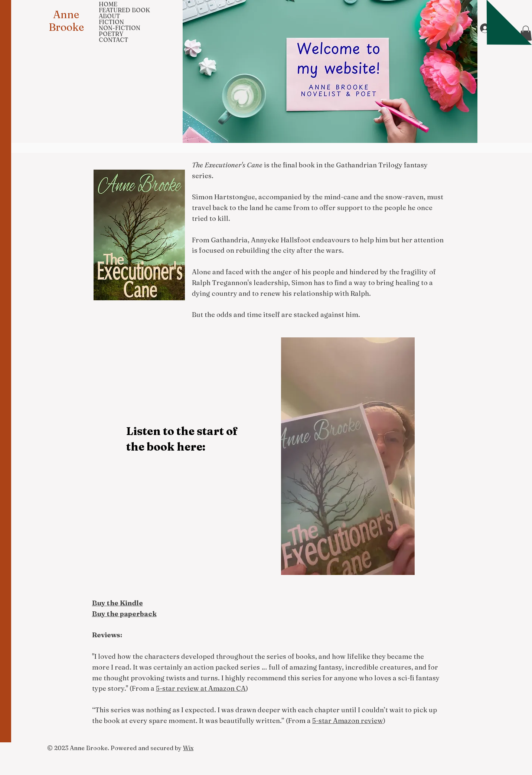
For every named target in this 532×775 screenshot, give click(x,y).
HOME (108, 4)
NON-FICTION (120, 28)
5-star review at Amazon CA (201, 688)
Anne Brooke (66, 21)
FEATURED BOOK (124, 10)
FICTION (111, 22)
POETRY (111, 34)
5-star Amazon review (348, 721)
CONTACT (113, 40)
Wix (188, 748)
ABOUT (109, 16)
